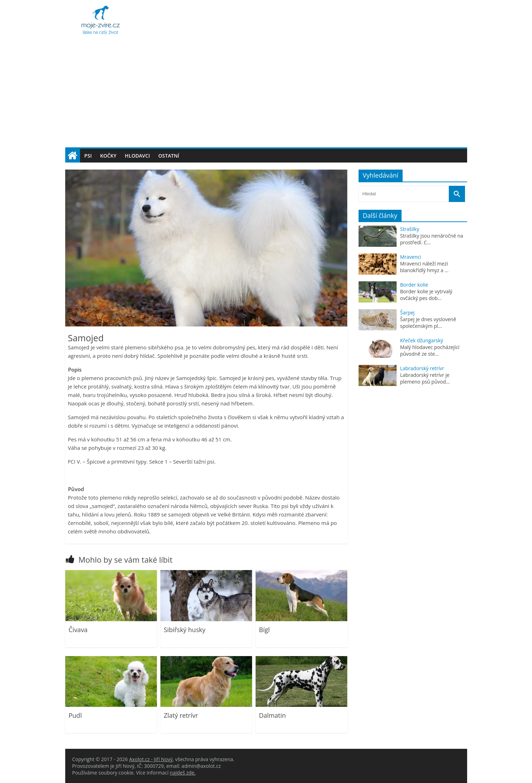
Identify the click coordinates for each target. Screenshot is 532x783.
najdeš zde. (183, 773)
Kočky (108, 156)
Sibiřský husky (185, 630)
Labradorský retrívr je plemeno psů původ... (425, 378)
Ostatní (169, 156)
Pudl (75, 715)
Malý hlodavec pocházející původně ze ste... (430, 350)
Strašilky (410, 229)
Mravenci (411, 257)
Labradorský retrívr (422, 368)
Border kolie (414, 285)
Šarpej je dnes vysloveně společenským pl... (428, 323)
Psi (88, 156)
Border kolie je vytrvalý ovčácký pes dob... (426, 295)
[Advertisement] (266, 94)
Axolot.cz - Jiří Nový (151, 759)
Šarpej (407, 313)
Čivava (78, 630)
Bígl (265, 630)
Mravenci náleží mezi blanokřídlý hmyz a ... (424, 267)
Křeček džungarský (422, 340)
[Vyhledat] (457, 194)
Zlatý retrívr (181, 715)
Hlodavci (137, 156)
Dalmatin (273, 715)
